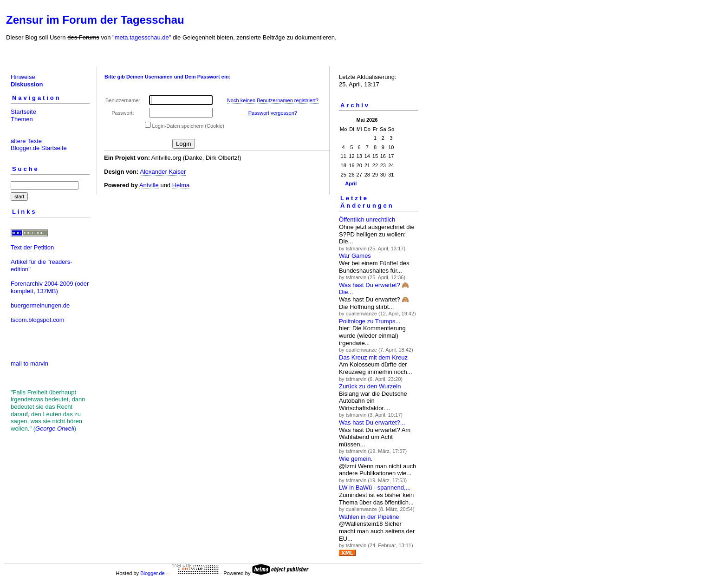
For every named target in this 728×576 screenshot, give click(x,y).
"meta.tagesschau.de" (142, 37)
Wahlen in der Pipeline (369, 517)
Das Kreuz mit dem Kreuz (373, 357)
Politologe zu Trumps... (370, 321)
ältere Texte (26, 141)
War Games (355, 256)
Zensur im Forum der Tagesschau (95, 20)
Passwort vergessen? (273, 113)
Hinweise (23, 77)
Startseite (23, 112)
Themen (22, 119)
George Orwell (55, 429)
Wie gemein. (356, 459)
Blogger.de (153, 573)
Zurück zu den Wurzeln (370, 386)
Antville (149, 185)
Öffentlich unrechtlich (367, 219)
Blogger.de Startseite (39, 148)
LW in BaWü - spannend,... (375, 488)
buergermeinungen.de (40, 305)
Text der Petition (32, 247)
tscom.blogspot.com (38, 320)
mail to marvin (29, 363)
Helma (181, 185)
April (351, 183)
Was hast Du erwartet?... (372, 422)
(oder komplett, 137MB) (50, 287)
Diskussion (27, 84)
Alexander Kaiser (163, 172)
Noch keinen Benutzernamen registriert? (273, 100)
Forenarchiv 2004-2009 (42, 284)
